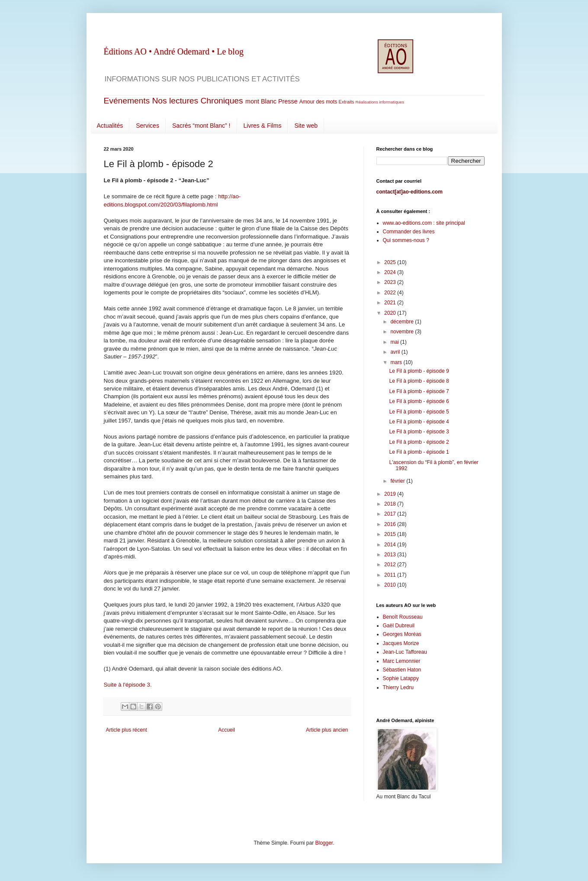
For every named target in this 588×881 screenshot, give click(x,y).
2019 (391, 494)
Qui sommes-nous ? (406, 240)
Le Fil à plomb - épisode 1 (419, 452)
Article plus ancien (327, 730)
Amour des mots (318, 102)
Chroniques (222, 101)
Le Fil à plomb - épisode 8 (419, 381)
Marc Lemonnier (402, 661)
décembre (403, 322)
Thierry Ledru (398, 687)
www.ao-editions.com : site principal (424, 223)
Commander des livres (409, 232)
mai (395, 342)
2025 (391, 262)
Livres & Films (263, 126)
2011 (391, 575)
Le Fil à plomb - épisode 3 (419, 432)
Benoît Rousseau (403, 617)
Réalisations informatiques (380, 102)
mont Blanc (261, 101)
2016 (391, 524)
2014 (391, 545)
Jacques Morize (401, 643)
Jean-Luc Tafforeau (405, 652)
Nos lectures (175, 101)
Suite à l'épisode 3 (127, 685)
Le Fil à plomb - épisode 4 (419, 422)
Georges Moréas (402, 634)
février (398, 481)
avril (396, 352)
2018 (391, 504)
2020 (391, 313)
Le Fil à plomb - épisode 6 (419, 401)
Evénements (127, 101)
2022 (391, 293)
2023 (391, 282)
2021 (391, 303)
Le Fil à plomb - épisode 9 (419, 371)
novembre (403, 332)
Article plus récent (127, 730)
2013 (391, 555)
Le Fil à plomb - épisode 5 (419, 412)
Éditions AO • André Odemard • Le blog (174, 52)
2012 (391, 565)
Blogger (324, 843)
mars (397, 362)
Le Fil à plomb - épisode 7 (419, 391)
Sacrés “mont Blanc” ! (201, 126)
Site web (306, 126)
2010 (391, 585)
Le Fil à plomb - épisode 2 (419, 442)
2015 (391, 534)
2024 (391, 272)
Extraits (346, 102)
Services (148, 126)
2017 (391, 514)
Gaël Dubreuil (399, 626)
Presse (288, 101)
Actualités (110, 126)
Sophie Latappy (401, 678)
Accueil (227, 730)
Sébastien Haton (402, 670)
